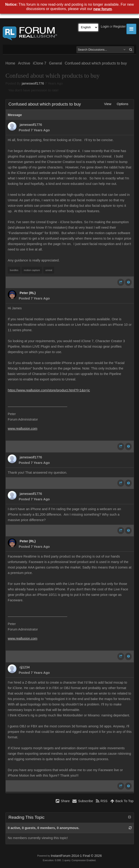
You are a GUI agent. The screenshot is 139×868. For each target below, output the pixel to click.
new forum (103, 9)
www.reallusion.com (23, 429)
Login (105, 26)
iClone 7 (40, 63)
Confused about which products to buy (96, 63)
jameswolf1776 (33, 83)
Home (10, 63)
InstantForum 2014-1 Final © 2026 (76, 856)
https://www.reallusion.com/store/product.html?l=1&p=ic (49, 390)
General (56, 63)
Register (119, 26)
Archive (24, 63)
